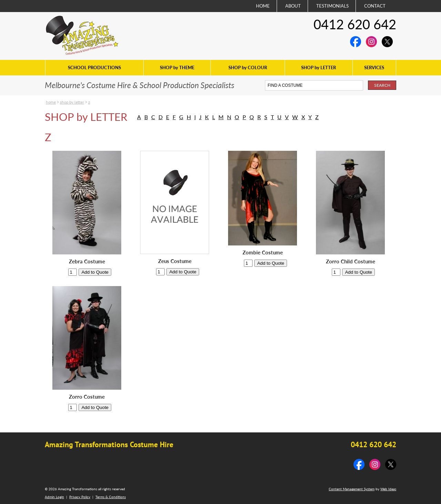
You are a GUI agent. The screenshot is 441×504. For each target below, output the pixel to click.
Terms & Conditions (111, 497)
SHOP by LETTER (319, 67)
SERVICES (374, 67)
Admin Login (54, 497)
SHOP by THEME (177, 67)
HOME (263, 6)
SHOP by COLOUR (248, 67)
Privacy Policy (80, 497)
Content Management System (352, 489)
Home (51, 102)
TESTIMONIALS (332, 6)
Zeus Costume (175, 261)
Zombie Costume (263, 253)
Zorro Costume (87, 397)
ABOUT (293, 6)
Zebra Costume (87, 261)
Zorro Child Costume (351, 261)
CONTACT (375, 6)
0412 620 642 (355, 24)
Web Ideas (388, 489)
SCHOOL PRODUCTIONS (94, 67)
